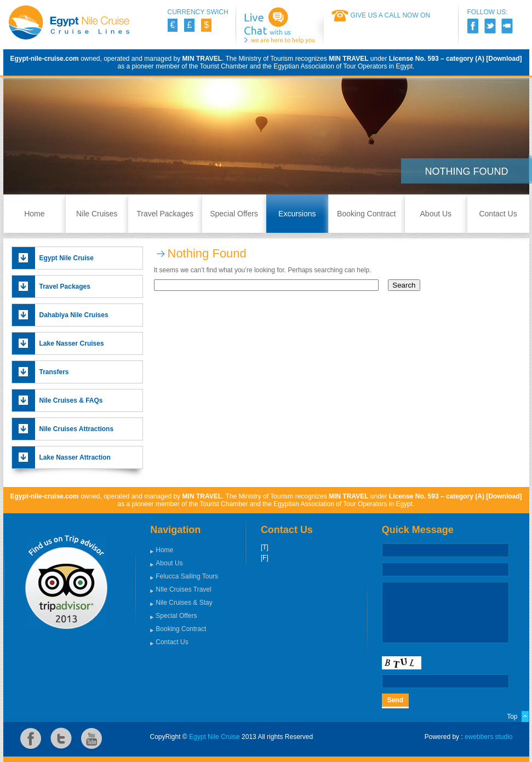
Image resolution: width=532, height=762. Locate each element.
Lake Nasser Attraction (75, 457)
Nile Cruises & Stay (184, 603)
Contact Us (498, 214)
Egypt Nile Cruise (67, 258)
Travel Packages (165, 214)
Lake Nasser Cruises (72, 343)
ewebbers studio (488, 737)
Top (512, 717)
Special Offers (234, 214)
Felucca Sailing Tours (187, 576)
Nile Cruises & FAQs (71, 400)
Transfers (54, 372)
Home (34, 214)
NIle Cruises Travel (183, 589)
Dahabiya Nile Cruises (74, 315)
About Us (436, 214)
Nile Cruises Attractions (77, 429)
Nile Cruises (97, 214)
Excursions (297, 214)
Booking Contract (366, 214)
